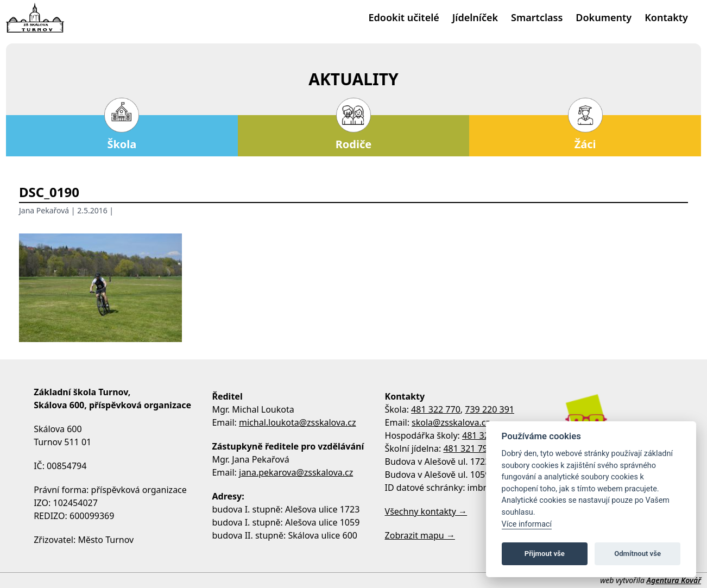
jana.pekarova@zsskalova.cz (296, 472)
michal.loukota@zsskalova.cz (298, 422)
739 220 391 (490, 409)
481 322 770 (436, 409)
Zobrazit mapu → (420, 535)
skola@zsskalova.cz (451, 422)
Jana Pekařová (44, 210)
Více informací (527, 524)
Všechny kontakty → (426, 511)
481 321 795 (468, 448)
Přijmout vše (545, 554)
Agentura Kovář (674, 580)
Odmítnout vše (637, 554)
